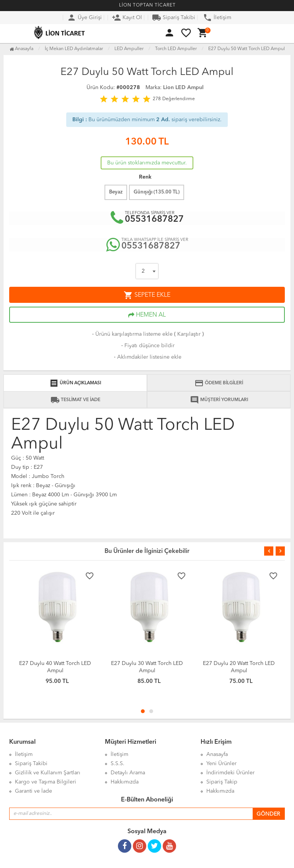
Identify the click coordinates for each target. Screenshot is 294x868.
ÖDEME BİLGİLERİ (219, 383)
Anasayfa (21, 49)
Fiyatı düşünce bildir (147, 346)
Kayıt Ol (127, 18)
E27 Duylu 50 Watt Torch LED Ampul (247, 49)
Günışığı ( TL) (157, 192)
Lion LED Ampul (183, 88)
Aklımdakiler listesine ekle (147, 357)
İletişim (217, 18)
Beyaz (116, 192)
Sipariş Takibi (174, 18)
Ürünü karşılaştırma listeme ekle (132, 334)
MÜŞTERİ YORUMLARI (219, 400)
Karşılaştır (189, 334)
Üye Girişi (84, 18)
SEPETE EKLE (147, 295)
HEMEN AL (147, 315)
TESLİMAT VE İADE (75, 400)
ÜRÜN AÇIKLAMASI (75, 383)
